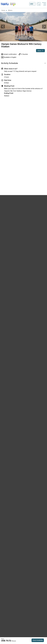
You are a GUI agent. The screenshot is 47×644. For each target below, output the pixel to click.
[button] (20, 40)
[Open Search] (39, 4)
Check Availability (38, 640)
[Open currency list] (32, 4)
